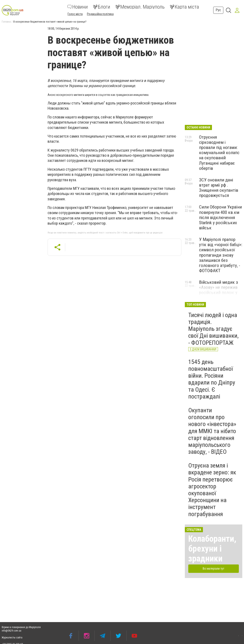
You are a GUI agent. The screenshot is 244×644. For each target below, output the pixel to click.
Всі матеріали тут (213, 569)
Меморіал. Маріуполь (140, 7)
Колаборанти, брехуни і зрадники (212, 549)
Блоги (102, 7)
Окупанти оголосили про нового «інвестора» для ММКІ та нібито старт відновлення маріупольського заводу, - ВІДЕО (212, 431)
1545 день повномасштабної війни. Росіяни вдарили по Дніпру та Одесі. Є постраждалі (212, 379)
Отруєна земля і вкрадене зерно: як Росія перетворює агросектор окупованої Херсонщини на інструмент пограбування (212, 490)
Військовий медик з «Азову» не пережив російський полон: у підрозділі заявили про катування (219, 293)
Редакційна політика (100, 14)
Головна (6, 22)
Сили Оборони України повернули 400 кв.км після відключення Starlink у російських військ (220, 217)
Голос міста (75, 14)
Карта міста (184, 7)
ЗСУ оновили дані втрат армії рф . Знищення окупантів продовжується (219, 188)
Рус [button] (218, 10)
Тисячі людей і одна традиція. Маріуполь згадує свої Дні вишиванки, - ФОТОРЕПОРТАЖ (213, 329)
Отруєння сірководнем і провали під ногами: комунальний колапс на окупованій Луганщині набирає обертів (219, 153)
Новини (78, 7)
